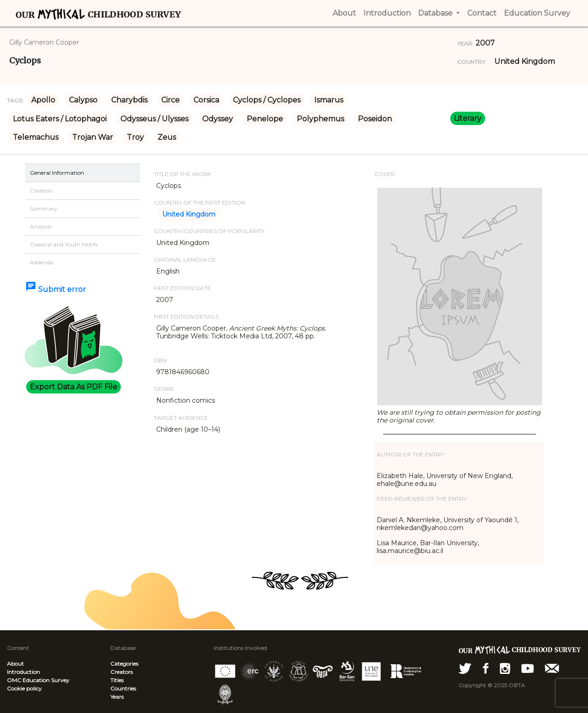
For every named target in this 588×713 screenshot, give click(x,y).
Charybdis (129, 100)
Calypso (83, 100)
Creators (122, 672)
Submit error (56, 289)
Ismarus (329, 100)
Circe (170, 100)
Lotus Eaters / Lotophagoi (60, 119)
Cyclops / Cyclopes (267, 100)
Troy (135, 137)
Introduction (23, 672)
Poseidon (375, 119)
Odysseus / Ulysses (154, 119)
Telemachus (36, 137)
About (15, 664)
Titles (117, 680)
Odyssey (218, 119)
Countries (123, 688)
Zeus (167, 137)
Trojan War (93, 137)
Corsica (206, 100)
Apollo (43, 100)
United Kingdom (525, 61)
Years (117, 697)
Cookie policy (24, 688)
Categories (124, 664)
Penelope (265, 119)
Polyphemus (320, 119)
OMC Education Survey (38, 680)
